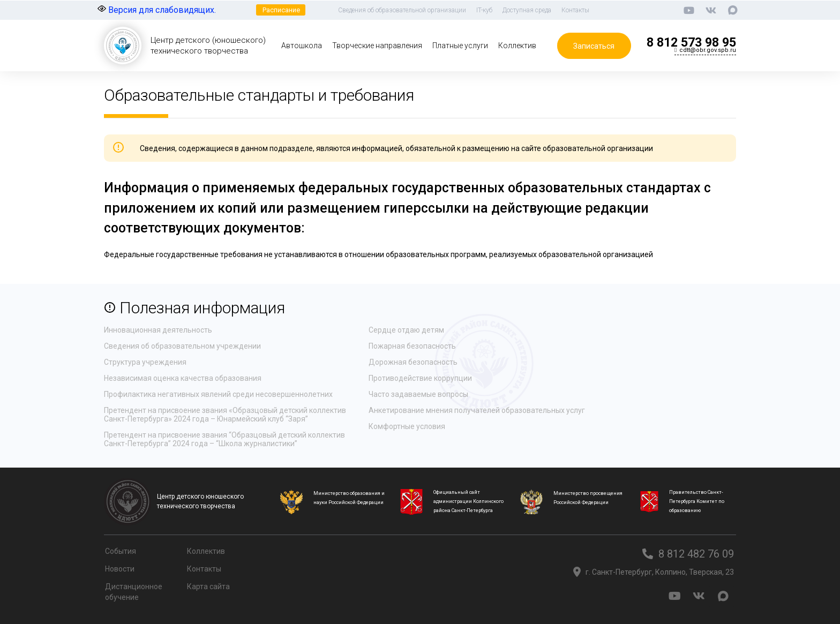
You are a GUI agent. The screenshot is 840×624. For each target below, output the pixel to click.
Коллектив (517, 46)
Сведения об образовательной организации (402, 10)
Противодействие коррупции (420, 378)
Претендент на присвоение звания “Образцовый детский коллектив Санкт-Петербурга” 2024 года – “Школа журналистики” (224, 439)
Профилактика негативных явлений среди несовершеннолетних (218, 394)
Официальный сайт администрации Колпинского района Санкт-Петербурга (468, 501)
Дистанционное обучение (134, 592)
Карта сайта (208, 587)
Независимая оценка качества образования (183, 378)
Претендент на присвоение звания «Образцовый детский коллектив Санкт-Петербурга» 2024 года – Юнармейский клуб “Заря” (225, 415)
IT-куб (484, 10)
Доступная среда (527, 10)
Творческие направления (377, 46)
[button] (281, 10)
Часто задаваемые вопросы (418, 394)
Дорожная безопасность (413, 362)
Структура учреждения (145, 362)
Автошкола (302, 46)
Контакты (575, 10)
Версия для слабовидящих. (157, 10)
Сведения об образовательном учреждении (182, 346)
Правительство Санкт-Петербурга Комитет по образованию (697, 501)
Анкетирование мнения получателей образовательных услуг (477, 410)
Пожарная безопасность (412, 346)
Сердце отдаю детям (406, 330)
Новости (120, 569)
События (121, 551)
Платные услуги (460, 46)
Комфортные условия (407, 426)
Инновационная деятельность (158, 330)
